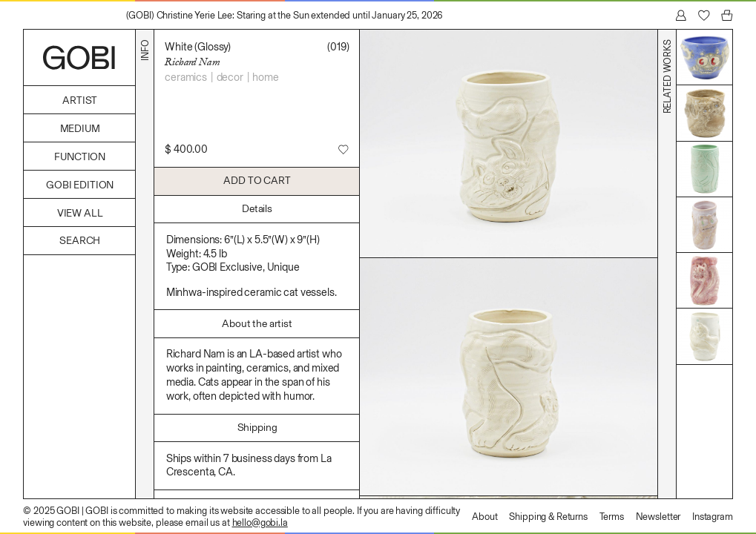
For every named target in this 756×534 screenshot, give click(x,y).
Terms (612, 517)
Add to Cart (257, 181)
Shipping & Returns (548, 517)
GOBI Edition (80, 185)
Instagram (713, 517)
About (484, 517)
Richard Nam (192, 62)
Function (80, 157)
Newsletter (658, 517)
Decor (230, 77)
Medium (80, 129)
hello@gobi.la (260, 523)
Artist (80, 100)
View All (80, 213)
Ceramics (186, 77)
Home (265, 77)
